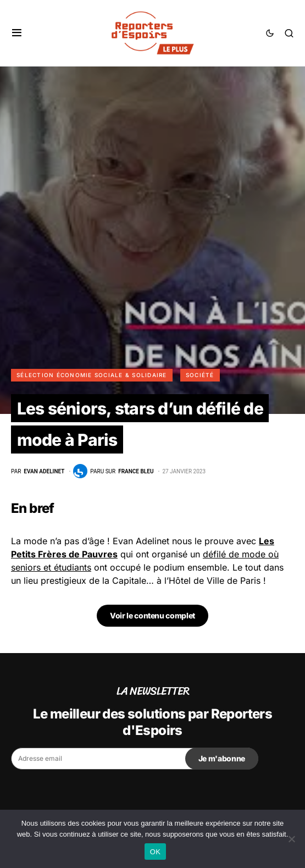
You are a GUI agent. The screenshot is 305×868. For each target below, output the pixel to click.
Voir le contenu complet (152, 615)
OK (155, 852)
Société (200, 375)
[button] (17, 33)
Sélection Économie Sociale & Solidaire (92, 375)
